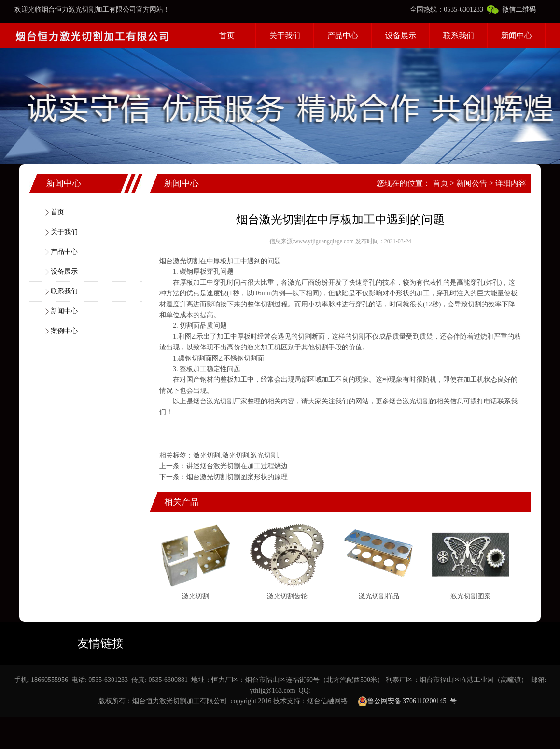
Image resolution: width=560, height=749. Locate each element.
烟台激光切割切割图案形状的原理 (237, 477)
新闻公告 (472, 183)
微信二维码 (511, 9)
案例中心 (64, 331)
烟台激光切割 (180, 261)
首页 (227, 35)
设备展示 (401, 35)
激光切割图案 (471, 596)
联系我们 (459, 35)
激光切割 (220, 401)
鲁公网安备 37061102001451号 (407, 701)
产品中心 (343, 35)
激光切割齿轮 (287, 596)
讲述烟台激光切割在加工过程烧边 (237, 466)
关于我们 (285, 35)
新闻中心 (517, 35)
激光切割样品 (379, 596)
